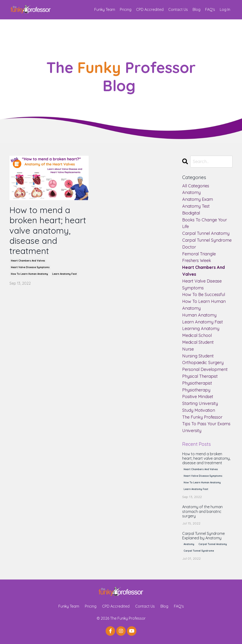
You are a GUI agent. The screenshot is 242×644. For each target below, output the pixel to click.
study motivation (199, 410)
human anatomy (199, 315)
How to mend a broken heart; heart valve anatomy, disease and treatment (48, 230)
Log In (225, 9)
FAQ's (210, 9)
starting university (200, 403)
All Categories (196, 186)
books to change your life (205, 223)
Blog (197, 9)
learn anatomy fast (65, 274)
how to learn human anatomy (29, 274)
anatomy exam (198, 199)
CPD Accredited (150, 9)
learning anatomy (201, 328)
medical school (197, 335)
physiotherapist (197, 383)
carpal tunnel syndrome (207, 240)
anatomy (191, 192)
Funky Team (105, 9)
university (192, 431)
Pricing (126, 9)
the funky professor (202, 417)
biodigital (191, 213)
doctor (189, 247)
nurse (188, 349)
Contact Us (178, 9)
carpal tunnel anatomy (206, 233)
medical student (198, 342)
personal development (205, 369)
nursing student (198, 356)
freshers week (197, 260)
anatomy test (196, 206)
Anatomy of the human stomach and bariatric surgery (202, 511)
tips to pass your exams (206, 424)
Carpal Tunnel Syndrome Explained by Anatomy (203, 536)
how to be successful (204, 294)
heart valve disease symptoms (30, 267)
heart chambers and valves (28, 261)
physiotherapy (196, 390)
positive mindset (198, 397)
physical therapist (200, 376)
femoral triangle (199, 254)
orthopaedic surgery (203, 363)
